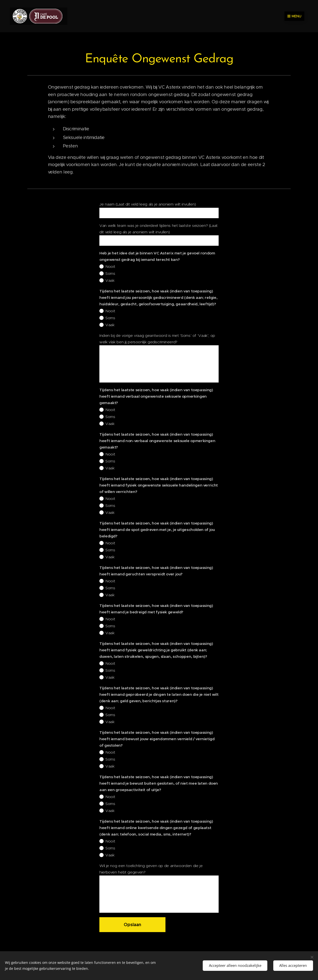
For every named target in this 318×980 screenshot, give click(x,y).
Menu (294, 16)
